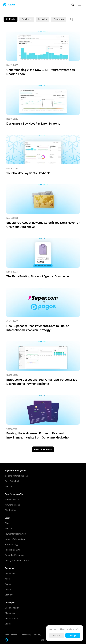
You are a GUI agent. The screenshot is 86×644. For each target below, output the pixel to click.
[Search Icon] (73, 5)
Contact (9, 589)
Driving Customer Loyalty (17, 560)
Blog (7, 523)
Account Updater (13, 499)
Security (9, 595)
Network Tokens (12, 505)
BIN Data (9, 486)
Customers (10, 573)
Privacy (38, 635)
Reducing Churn (12, 550)
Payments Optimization (15, 534)
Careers (8, 584)
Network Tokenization (15, 539)
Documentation (12, 608)
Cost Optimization (13, 481)
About (8, 579)
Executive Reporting (14, 555)
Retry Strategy (11, 544)
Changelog (10, 613)
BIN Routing (10, 510)
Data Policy (26, 635)
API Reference (12, 618)
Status (8, 624)
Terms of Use (11, 635)
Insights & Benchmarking (16, 476)
